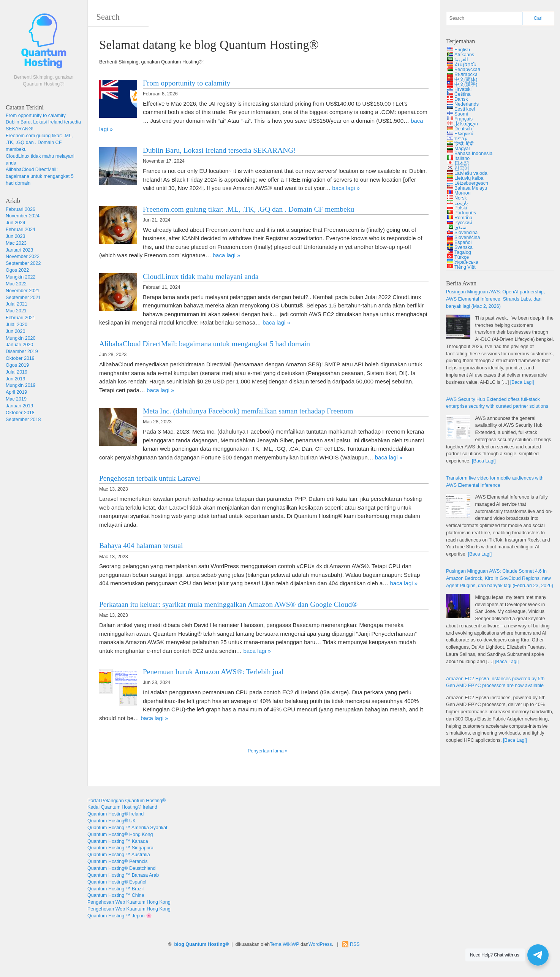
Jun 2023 (15, 236)
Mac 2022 (16, 284)
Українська (466, 262)
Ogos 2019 (17, 365)
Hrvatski (463, 89)
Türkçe (462, 257)
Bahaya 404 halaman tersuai (141, 546)
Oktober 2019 (20, 358)
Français (464, 119)
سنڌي (460, 228)
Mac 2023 (16, 243)
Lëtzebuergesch (471, 183)
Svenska (464, 247)
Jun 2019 (15, 379)
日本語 (462, 163)
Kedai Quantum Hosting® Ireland (122, 807)
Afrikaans (464, 55)
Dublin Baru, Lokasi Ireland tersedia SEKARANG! (219, 150)
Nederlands (467, 104)
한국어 (462, 168)
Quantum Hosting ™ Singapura (120, 848)
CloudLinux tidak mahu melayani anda (201, 276)
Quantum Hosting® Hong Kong (120, 834)
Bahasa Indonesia (473, 154)
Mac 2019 (16, 399)
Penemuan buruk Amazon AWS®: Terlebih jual (213, 672)
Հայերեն (465, 65)
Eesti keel (465, 109)
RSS (355, 944)
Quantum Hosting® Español (117, 882)
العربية (461, 60)
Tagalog (463, 252)
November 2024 (23, 216)
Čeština (462, 94)
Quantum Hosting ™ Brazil (115, 889)
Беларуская (467, 70)
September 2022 (23, 263)
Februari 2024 (21, 230)
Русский (463, 223)
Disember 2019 (22, 352)
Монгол (463, 193)
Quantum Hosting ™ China (116, 895)
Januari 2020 (19, 345)
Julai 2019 (17, 372)
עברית (461, 139)
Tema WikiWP (285, 944)
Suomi (461, 114)
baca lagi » (346, 188)
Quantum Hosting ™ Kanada (118, 841)
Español (463, 242)
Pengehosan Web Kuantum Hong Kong (129, 902)
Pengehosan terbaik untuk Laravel (150, 478)
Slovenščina (467, 238)
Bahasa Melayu (471, 188)
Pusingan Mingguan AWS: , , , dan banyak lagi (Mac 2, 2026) (495, 299)
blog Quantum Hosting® (201, 944)
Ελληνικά (464, 134)
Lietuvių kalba (469, 178)
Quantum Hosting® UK (112, 821)
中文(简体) (466, 79)
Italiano (462, 158)
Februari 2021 (21, 318)
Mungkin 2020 (21, 338)
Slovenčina (466, 233)
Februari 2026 (21, 209)
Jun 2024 (15, 223)
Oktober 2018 (20, 413)
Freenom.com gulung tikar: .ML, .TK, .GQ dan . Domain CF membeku (39, 143)
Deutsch (463, 129)
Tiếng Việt (465, 267)
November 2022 (23, 257)
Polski (461, 208)
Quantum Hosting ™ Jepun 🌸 (120, 916)
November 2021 (23, 291)
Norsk (461, 198)
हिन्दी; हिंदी (464, 144)
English (462, 50)
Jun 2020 (15, 331)
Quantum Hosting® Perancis (118, 861)
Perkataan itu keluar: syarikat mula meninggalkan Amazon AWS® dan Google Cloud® (228, 604)
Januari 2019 (19, 406)
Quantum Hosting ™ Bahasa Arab (123, 875)
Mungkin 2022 (21, 277)
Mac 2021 (16, 311)
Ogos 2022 (17, 270)
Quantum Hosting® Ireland (115, 814)
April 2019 (16, 392)
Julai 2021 (17, 304)
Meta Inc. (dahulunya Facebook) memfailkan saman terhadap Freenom (248, 411)
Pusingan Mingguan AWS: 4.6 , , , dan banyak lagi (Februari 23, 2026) (500, 578)
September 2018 (23, 420)
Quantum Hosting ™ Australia (119, 855)
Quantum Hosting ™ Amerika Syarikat (127, 828)
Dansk (461, 99)
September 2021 (23, 298)
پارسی (461, 203)
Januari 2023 (19, 250)
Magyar (462, 149)
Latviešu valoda (471, 173)
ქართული (466, 124)
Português (465, 213)
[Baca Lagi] (522, 382)
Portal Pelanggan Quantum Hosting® (127, 801)
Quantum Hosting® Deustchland (121, 868)
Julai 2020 (17, 325)
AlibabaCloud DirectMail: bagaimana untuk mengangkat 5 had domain (40, 176)
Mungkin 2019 (21, 385)
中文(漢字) (466, 84)
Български (466, 74)
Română (463, 218)
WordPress (320, 944)
